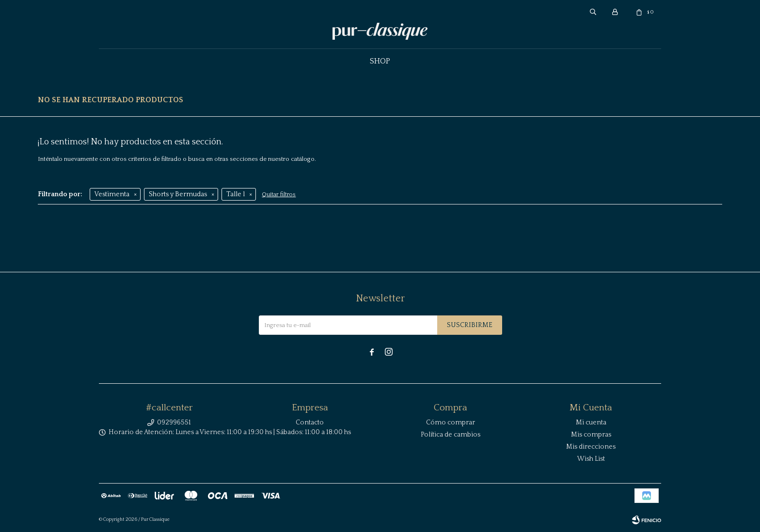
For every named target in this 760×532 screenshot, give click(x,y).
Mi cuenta (591, 422)
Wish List (591, 459)
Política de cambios (451, 435)
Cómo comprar (451, 422)
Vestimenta (112, 194)
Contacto (310, 422)
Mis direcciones (591, 447)
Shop (380, 61)
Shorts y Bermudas (178, 194)
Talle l (236, 194)
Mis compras (591, 435)
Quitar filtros (279, 195)
